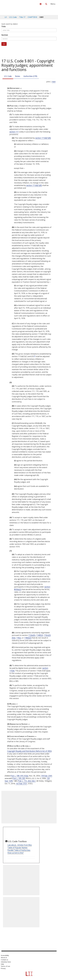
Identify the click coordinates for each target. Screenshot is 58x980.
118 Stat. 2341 (46, 776)
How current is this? (16, 853)
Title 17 (22, 17)
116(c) (19, 638)
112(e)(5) (32, 635)
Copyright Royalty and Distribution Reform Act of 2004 (29, 751)
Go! (4, 44)
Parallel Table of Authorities (19, 850)
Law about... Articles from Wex (20, 845)
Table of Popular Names (17, 848)
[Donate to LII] (41, 4)
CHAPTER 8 (32, 17)
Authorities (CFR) (30, 76)
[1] (35, 356)
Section (5, 35)
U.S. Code (8, 76)
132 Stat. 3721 (21, 784)
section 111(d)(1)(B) (43, 138)
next (54, 82)
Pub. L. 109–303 (19, 778)
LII (6, 17)
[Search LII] (46, 4)
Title (4, 26)
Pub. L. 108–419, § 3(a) (19, 776)
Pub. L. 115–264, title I (27, 781)
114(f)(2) (40, 635)
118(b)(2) (28, 638)
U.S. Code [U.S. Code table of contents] (13, 17)
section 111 (14, 132)
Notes (18, 76)
